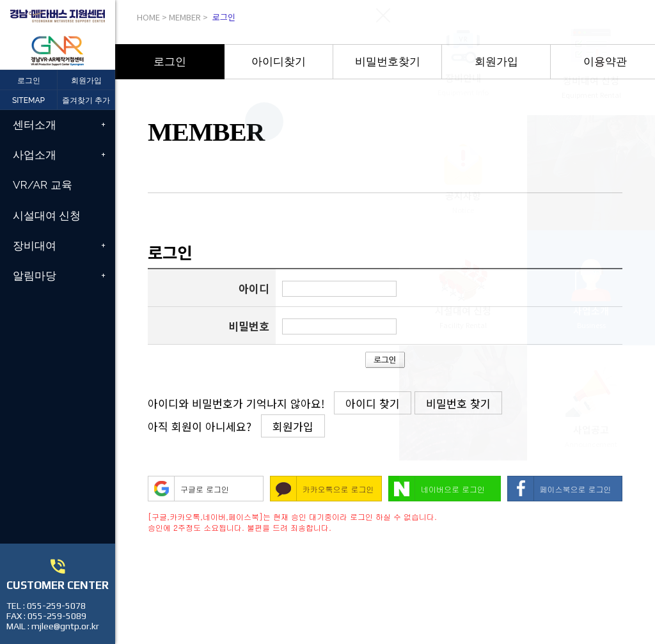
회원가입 (86, 81)
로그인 (170, 62)
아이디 (254, 288)
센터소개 (35, 125)
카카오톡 (318, 489)
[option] (170, 62)
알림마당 (35, 276)
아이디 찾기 (373, 403)
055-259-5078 (56, 606)
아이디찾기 (279, 62)
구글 (188, 489)
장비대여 (35, 246)
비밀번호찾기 (388, 62)
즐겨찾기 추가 (86, 100)
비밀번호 (249, 326)
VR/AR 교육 (43, 185)
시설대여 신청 (47, 216)
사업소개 (35, 155)
